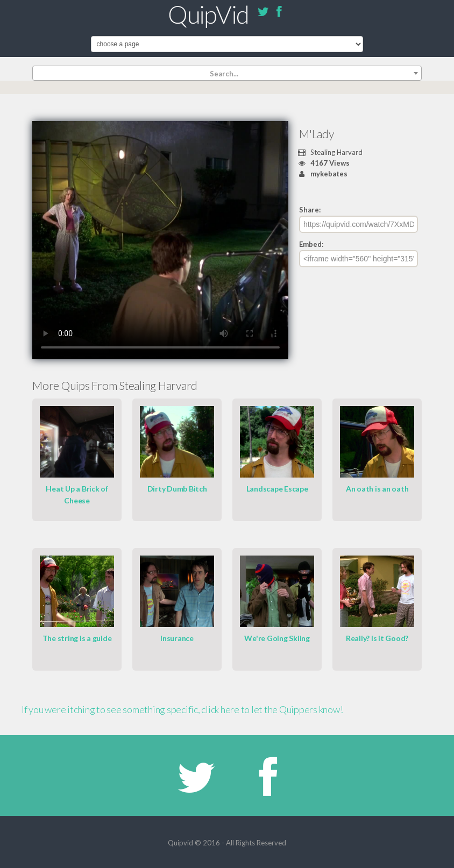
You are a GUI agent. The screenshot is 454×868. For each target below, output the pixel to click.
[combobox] (227, 73)
